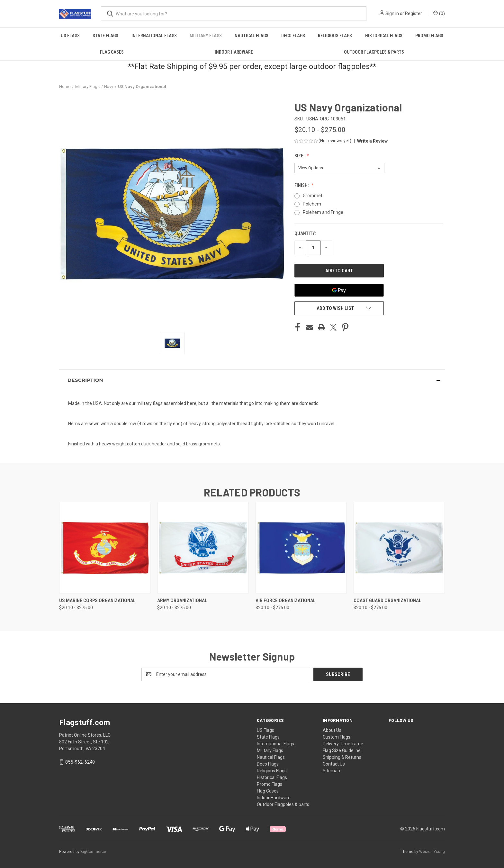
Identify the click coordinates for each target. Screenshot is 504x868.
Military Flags (206, 36)
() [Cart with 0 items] (439, 13)
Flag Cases (112, 52)
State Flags (105, 36)
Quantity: (305, 233)
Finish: (302, 185)
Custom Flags (337, 737)
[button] (370, 141)
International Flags (154, 36)
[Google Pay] (339, 290)
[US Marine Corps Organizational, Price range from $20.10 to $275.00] (105, 548)
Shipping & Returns (342, 757)
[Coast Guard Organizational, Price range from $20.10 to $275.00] (399, 548)
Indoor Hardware (234, 52)
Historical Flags (384, 36)
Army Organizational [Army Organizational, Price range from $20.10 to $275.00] (182, 601)
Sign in (392, 13)
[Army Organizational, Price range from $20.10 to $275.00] (203, 548)
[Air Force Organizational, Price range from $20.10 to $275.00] (301, 548)
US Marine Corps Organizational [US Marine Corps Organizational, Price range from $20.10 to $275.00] (97, 601)
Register (414, 13)
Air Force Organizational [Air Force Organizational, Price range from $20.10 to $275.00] (286, 601)
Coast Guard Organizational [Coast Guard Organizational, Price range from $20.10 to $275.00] (387, 601)
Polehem (312, 204)
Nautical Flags (252, 36)
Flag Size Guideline (342, 750)
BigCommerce (93, 852)
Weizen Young (432, 852)
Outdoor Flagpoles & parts (374, 52)
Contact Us (334, 764)
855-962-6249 (80, 762)
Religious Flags (335, 36)
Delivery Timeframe (343, 744)
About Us (332, 730)
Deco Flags (293, 36)
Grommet (313, 196)
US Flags (70, 36)
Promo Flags (429, 36)
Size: (300, 156)
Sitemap (331, 771)
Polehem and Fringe (323, 212)
